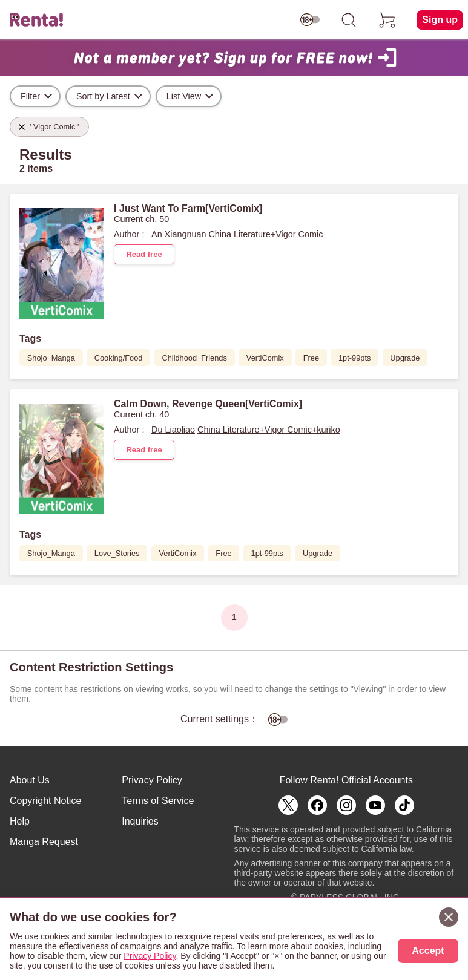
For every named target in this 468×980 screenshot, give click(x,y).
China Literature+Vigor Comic (265, 234)
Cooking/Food (119, 358)
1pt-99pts (354, 358)
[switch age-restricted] (310, 20)
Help (20, 821)
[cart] (387, 20)
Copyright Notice (45, 801)
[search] (349, 20)
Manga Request (44, 842)
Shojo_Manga (51, 358)
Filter (30, 96)
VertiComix (265, 358)
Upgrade (405, 358)
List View (184, 96)
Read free (144, 254)
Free (311, 358)
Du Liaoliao (173, 430)
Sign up (440, 20)
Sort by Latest (103, 96)
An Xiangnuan (179, 234)
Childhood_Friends (194, 358)
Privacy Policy (152, 780)
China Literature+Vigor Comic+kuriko (269, 430)
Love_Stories (117, 553)
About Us (30, 780)
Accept (428, 951)
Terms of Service (158, 801)
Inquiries (140, 821)
